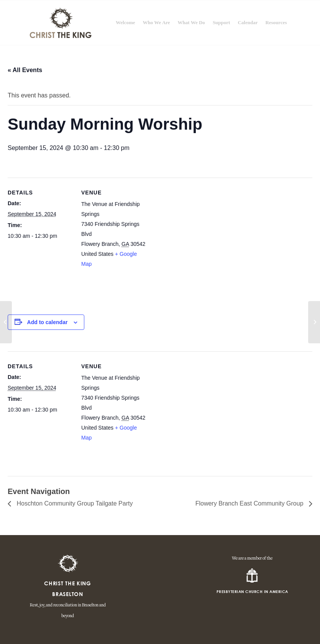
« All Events (25, 70)
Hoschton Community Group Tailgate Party (74, 503)
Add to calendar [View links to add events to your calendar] (48, 322)
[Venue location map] (195, 243)
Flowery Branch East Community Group (250, 503)
